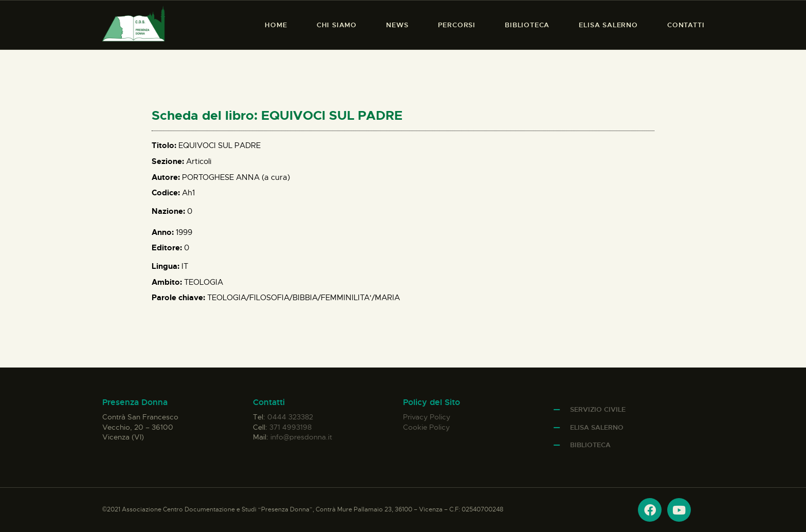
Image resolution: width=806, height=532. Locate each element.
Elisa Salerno (597, 427)
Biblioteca (590, 445)
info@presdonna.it (301, 437)
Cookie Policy (426, 427)
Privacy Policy (427, 417)
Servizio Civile (598, 409)
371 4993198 (290, 427)
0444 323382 (290, 417)
